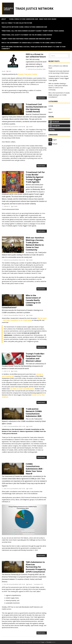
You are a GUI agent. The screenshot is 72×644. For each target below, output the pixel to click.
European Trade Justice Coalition (28, 74)
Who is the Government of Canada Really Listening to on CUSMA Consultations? (32, 43)
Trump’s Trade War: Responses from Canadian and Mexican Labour (26, 39)
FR (42, 584)
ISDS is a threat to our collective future (17, 23)
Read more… (42, 98)
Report (30, 584)
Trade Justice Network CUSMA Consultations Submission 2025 (24, 27)
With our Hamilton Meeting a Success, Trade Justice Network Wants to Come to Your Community (33, 48)
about (4, 19)
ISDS (10, 71)
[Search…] (59, 56)
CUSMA (30, 127)
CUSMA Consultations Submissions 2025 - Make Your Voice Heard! (33, 19)
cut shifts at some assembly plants (22, 389)
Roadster (49, 642)
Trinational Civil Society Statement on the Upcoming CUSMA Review (27, 35)
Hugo (43, 642)
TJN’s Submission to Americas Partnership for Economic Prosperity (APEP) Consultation (36, 567)
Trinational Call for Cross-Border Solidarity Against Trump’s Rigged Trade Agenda (33, 31)
